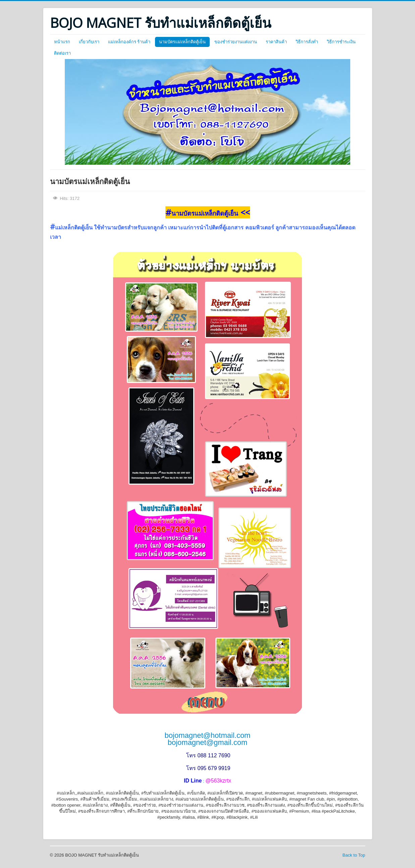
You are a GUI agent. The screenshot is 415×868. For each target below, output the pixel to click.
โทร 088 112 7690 (208, 755)
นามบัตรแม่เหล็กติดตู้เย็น (182, 42)
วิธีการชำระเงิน (341, 42)
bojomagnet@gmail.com (208, 742)
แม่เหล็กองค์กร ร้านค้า (129, 42)
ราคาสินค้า (276, 42)
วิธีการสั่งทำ (307, 42)
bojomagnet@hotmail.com (208, 735)
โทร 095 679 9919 (208, 768)
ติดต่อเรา (62, 53)
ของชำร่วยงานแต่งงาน (236, 42)
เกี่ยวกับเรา (89, 42)
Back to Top (354, 855)
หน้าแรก (62, 42)
